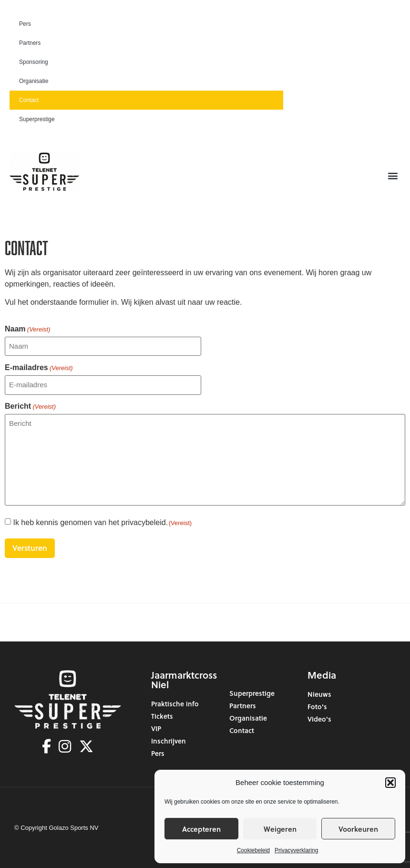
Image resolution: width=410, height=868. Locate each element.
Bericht (30, 406)
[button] (390, 783)
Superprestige (37, 119)
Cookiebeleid (253, 850)
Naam (27, 329)
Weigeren (280, 829)
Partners (30, 43)
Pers (25, 24)
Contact (29, 100)
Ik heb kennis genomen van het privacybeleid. (102, 523)
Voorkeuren (358, 829)
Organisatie (34, 81)
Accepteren (201, 829)
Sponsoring (34, 62)
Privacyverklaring (296, 850)
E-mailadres (39, 368)
